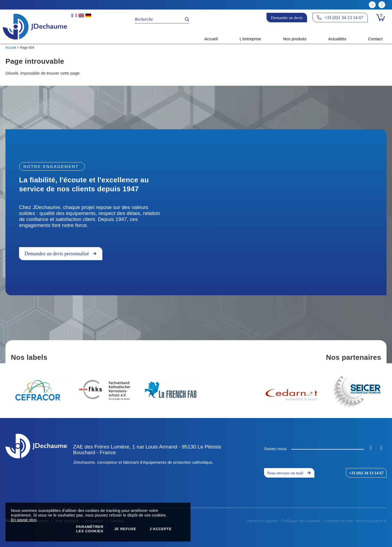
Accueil (11, 48)
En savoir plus (24, 520)
